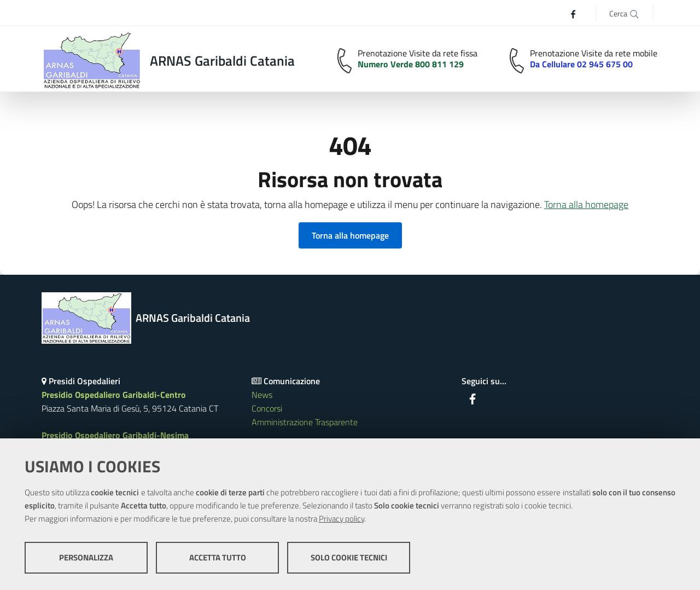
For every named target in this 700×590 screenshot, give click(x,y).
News (262, 395)
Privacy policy (342, 519)
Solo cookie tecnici (349, 557)
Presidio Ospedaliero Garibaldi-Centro (114, 395)
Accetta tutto (218, 557)
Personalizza (86, 557)
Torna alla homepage (586, 204)
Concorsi (267, 408)
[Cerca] (624, 13)
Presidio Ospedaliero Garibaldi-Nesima (115, 435)
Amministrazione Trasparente (305, 422)
